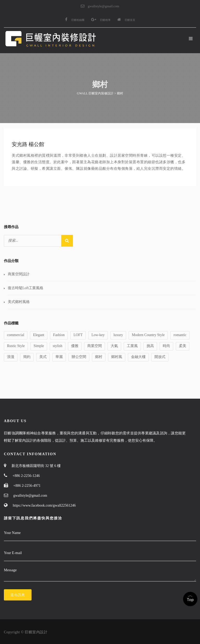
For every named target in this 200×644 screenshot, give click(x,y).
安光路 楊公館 (28, 144)
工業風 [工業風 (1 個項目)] (132, 346)
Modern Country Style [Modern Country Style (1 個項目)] (148, 335)
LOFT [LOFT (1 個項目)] (78, 335)
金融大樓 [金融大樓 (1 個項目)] (138, 357)
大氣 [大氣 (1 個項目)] (114, 346)
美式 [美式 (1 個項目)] (43, 357)
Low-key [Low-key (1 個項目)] (98, 335)
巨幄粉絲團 (75, 20)
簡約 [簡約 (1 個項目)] (27, 357)
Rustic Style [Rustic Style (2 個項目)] (16, 346)
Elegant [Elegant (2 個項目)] (39, 335)
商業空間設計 (19, 274)
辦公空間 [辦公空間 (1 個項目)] (79, 357)
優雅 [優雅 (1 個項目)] (75, 346)
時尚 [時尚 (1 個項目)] (166, 346)
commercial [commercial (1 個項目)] (16, 335)
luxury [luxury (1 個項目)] (118, 335)
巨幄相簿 (101, 20)
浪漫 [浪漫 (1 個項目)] (11, 357)
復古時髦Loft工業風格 (26, 288)
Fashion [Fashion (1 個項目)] (59, 335)
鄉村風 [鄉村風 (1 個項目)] (117, 357)
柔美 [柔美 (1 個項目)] (183, 346)
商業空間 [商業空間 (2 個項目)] (95, 346)
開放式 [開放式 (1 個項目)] (160, 357)
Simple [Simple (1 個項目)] (39, 346)
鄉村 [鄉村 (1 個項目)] (99, 357)
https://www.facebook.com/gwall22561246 (44, 505)
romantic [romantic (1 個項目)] (180, 335)
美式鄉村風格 (19, 302)
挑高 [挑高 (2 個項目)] (150, 346)
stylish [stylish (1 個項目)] (58, 346)
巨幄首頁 (126, 20)
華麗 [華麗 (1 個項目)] (59, 357)
